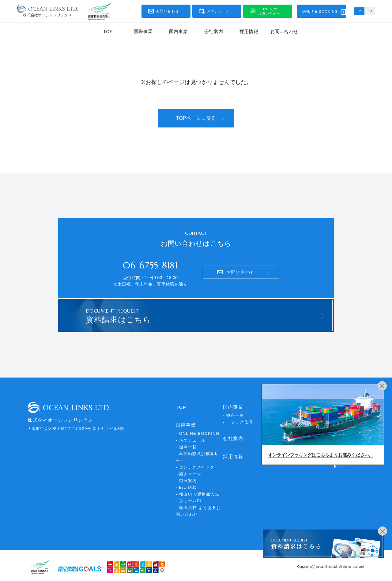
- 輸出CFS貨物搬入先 (198, 491)
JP (359, 11)
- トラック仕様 (238, 420)
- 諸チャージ (188, 471)
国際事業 (143, 31)
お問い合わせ (284, 31)
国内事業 (178, 31)
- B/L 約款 (186, 485)
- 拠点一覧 (186, 444)
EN (370, 11)
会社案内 (214, 31)
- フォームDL (189, 498)
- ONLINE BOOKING (198, 431)
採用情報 (249, 31)
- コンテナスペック (195, 464)
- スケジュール (191, 437)
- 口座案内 (186, 478)
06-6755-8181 (150, 264)
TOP (108, 31)
